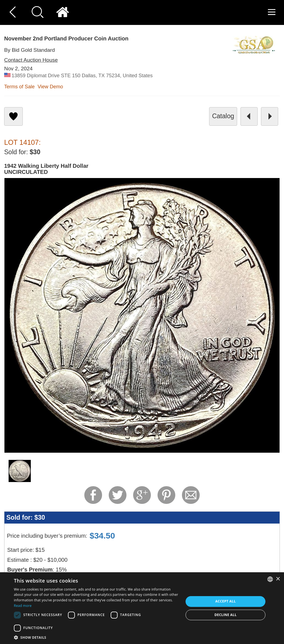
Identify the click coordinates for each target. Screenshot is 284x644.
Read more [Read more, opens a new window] (23, 606)
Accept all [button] (225, 601)
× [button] (278, 579)
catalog (223, 116)
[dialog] (142, 608)
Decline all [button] (225, 615)
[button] (96, 637)
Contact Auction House (31, 60)
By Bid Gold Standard (30, 50)
